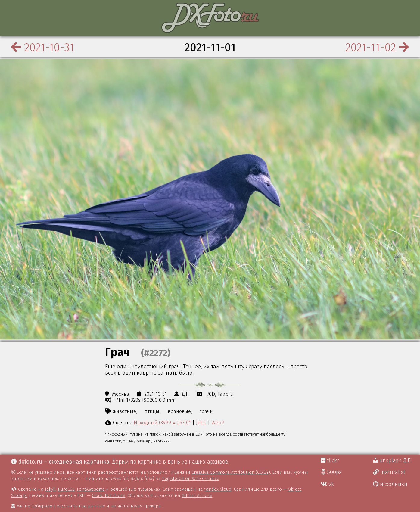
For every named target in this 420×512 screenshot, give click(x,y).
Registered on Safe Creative (191, 479)
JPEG (201, 423)
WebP (218, 423)
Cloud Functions (109, 495)
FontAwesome (91, 489)
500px (331, 472)
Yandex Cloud (218, 489)
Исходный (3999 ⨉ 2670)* (162, 423)
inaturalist (389, 472)
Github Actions (197, 495)
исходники (390, 484)
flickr (330, 460)
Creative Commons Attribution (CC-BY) (231, 472)
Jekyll (50, 489)
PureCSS (66, 489)
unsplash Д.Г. (392, 460)
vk (327, 484)
